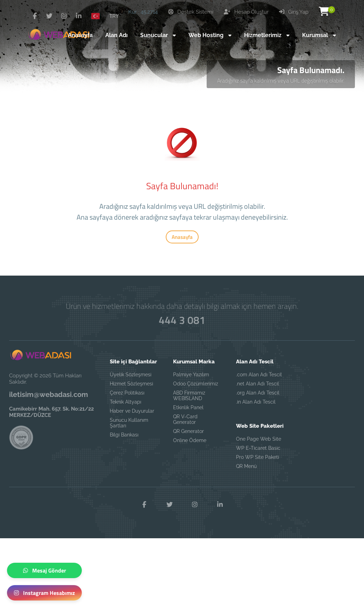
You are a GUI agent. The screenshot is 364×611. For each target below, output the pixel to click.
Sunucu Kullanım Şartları (129, 423)
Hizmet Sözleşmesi (131, 384)
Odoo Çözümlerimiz (196, 384)
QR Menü (246, 466)
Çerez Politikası (127, 393)
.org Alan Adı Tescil (258, 393)
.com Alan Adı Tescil (259, 375)
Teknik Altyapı (126, 402)
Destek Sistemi (191, 12)
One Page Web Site (259, 439)
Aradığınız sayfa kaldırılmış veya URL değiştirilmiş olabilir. (281, 80)
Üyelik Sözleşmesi (131, 375)
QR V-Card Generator (185, 419)
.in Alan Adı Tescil (256, 402)
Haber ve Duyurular (132, 411)
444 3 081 (182, 320)
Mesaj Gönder (45, 570)
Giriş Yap (294, 12)
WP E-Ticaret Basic (258, 448)
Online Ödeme (190, 440)
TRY (114, 16)
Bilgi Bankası (124, 435)
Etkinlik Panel (188, 407)
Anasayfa (182, 237)
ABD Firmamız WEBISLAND (189, 396)
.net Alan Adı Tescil (258, 384)
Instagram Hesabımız (44, 593)
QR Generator (188, 431)
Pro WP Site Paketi (258, 457)
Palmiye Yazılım (191, 375)
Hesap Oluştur (246, 12)
